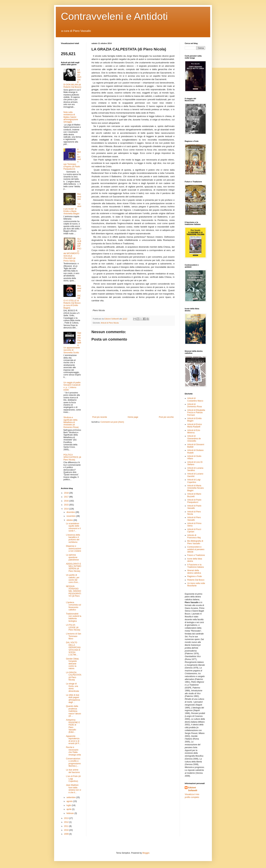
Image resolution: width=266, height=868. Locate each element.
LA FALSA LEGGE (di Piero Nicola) (73, 627)
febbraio (70, 813)
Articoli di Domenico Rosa (194, 405)
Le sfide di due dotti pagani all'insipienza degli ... (73, 699)
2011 (67, 826)
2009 (67, 834)
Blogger (146, 853)
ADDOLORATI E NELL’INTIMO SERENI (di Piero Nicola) (74, 567)
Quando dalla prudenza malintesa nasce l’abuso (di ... (73, 711)
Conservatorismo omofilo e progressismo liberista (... (73, 762)
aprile (69, 809)
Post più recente (100, 417)
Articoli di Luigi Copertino (194, 481)
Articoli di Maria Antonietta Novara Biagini (195, 488)
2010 (67, 830)
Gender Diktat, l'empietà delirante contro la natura (73, 664)
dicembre (71, 512)
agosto (70, 801)
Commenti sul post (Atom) (112, 422)
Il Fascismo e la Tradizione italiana (196, 566)
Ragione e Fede (194, 576)
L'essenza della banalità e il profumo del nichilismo (73, 539)
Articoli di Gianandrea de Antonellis (194, 438)
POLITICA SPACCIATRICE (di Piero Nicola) (72, 457)
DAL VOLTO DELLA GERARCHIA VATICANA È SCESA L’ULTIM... (73, 649)
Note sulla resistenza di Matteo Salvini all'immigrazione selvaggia (71, 117)
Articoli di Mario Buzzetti (194, 495)
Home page (133, 417)
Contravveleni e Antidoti (114, 16)
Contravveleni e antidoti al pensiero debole (196, 549)
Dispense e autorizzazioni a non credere (74, 549)
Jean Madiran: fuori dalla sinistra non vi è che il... (73, 789)
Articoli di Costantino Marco (195, 399)
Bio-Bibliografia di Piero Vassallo (195, 542)
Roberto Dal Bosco (196, 580)
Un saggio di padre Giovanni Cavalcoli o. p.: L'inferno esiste (72, 386)
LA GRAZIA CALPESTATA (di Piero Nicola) (74, 676)
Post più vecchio (166, 417)
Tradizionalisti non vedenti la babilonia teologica (74, 617)
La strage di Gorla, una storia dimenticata (72, 687)
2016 (67, 501)
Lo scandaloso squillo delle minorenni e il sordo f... (73, 527)
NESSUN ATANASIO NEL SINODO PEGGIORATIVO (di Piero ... (74, 592)
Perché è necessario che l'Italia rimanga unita (73, 751)
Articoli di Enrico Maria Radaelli (195, 426)
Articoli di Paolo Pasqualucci (194, 501)
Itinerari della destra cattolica (194, 572)
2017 (67, 497)
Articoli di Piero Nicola (110, 323)
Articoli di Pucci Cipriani (194, 530)
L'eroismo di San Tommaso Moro (74, 636)
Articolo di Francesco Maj (194, 536)
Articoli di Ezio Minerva (194, 431)
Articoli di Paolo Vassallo (194, 507)
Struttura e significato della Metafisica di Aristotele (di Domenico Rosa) (71, 422)
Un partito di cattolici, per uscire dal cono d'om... (73, 579)
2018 (67, 493)
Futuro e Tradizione (196, 555)
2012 (67, 822)
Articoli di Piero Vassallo (194, 519)
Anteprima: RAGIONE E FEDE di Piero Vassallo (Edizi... (73, 726)
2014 (67, 509)
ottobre (70, 520)
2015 (67, 505)
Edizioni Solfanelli (193, 789)
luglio (69, 805)
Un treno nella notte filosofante (196, 584)
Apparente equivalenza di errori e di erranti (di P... (73, 740)
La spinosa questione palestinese (72, 557)
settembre (71, 797)
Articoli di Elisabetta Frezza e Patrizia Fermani (196, 413)
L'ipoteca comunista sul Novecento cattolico (73, 606)
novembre (71, 516)
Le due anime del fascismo (73, 771)
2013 (67, 818)
